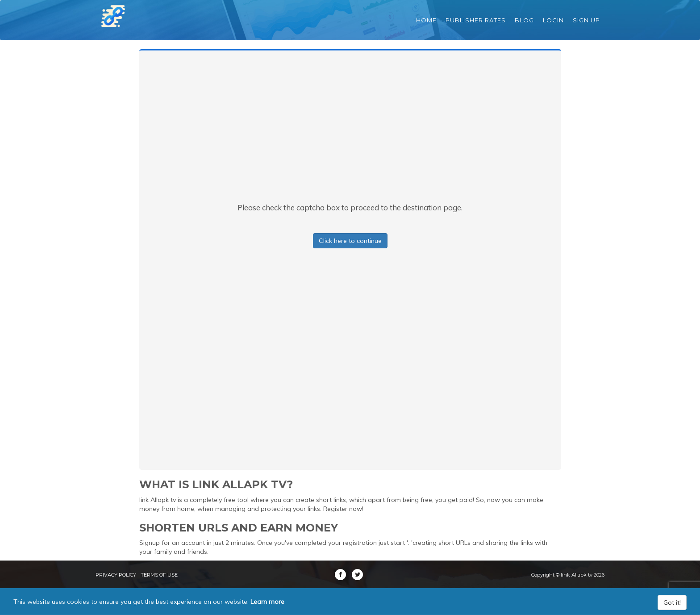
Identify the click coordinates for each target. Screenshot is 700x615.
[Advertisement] (350, 135)
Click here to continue (350, 241)
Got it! (672, 602)
